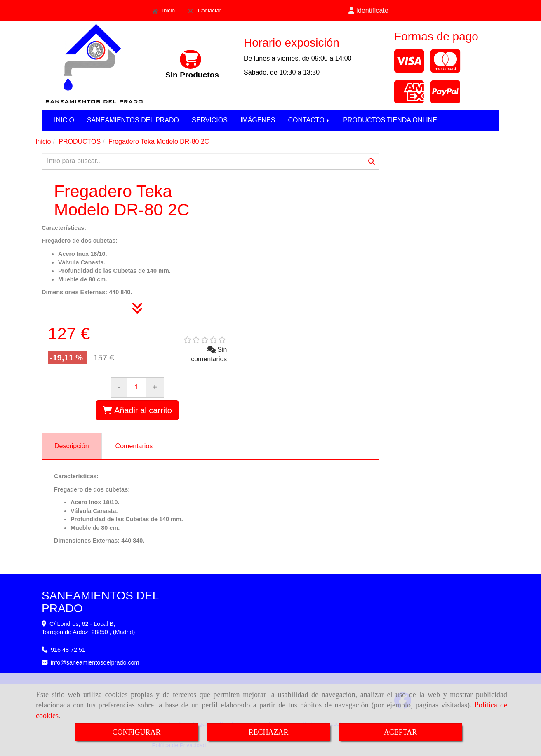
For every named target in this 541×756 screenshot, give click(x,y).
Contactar (204, 11)
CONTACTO (309, 120)
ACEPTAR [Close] (401, 732)
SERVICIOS (210, 120)
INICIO (64, 120)
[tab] (72, 446)
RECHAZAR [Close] (268, 732)
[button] (369, 11)
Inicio (163, 11)
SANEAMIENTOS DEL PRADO (133, 120)
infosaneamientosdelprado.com (95, 662)
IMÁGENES (258, 120)
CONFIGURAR (136, 732)
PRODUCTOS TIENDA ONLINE (390, 120)
